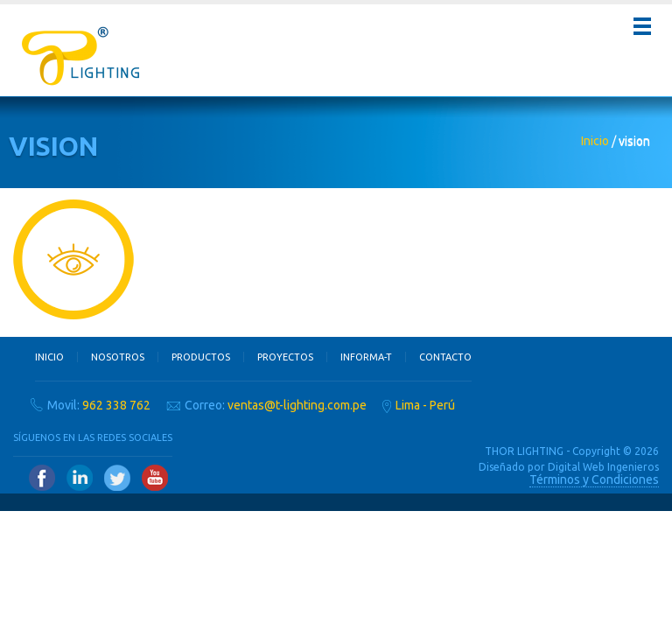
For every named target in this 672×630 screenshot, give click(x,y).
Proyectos (285, 357)
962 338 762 (116, 405)
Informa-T (366, 357)
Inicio (595, 141)
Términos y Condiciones (594, 479)
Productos (201, 357)
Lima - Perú (425, 405)
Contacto (445, 357)
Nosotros (118, 357)
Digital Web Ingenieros (603, 467)
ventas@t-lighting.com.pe (297, 405)
